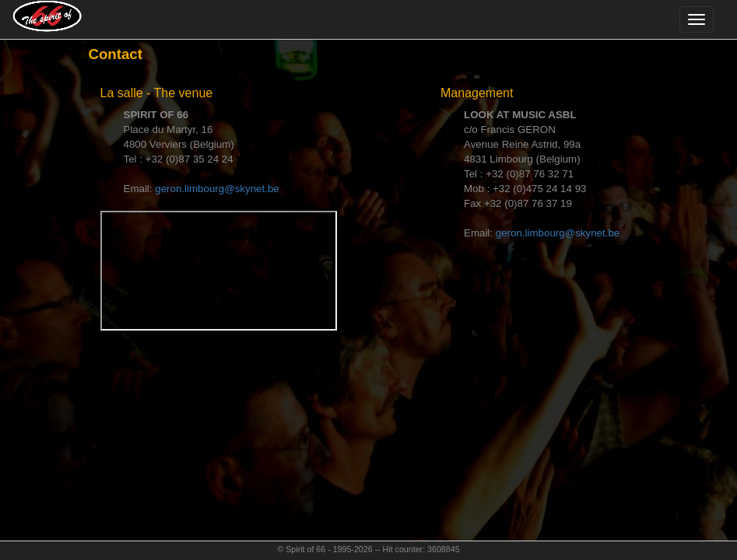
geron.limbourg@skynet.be (217, 189)
